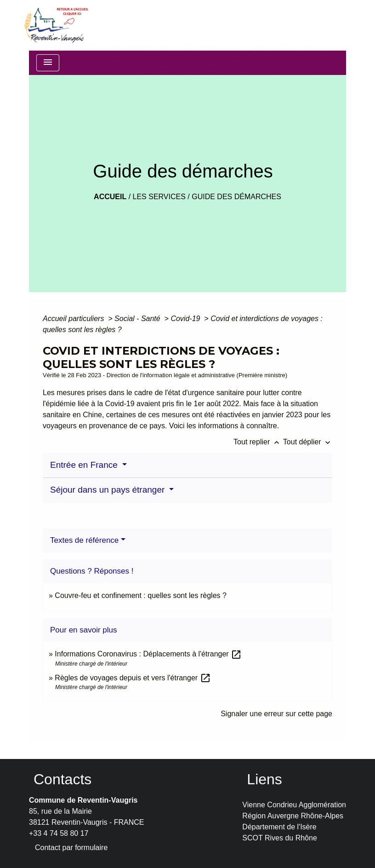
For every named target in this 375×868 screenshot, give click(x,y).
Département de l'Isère (279, 827)
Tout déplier (308, 442)
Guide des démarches (236, 197)
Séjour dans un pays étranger (109, 490)
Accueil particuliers (74, 319)
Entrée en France (85, 465)
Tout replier (258, 442)
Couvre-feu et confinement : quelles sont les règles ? (141, 595)
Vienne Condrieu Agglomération (294, 805)
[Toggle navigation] (48, 63)
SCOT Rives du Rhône (279, 838)
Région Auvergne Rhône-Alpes (293, 816)
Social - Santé (138, 319)
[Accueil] (56, 25)
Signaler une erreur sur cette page (276, 714)
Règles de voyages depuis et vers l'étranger (133, 678)
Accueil (110, 197)
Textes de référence (84, 540)
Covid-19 (186, 319)
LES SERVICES (159, 197)
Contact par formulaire (71, 848)
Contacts (62, 779)
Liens (264, 779)
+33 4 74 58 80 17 (59, 833)
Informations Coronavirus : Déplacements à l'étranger (148, 654)
